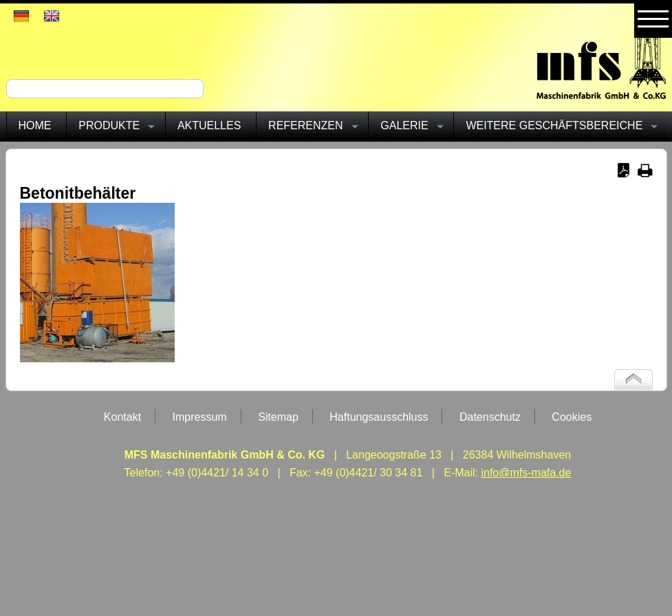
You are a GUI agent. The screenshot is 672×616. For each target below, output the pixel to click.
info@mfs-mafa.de (526, 473)
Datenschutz (490, 417)
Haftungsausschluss (379, 417)
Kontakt (122, 417)
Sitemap (278, 417)
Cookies (572, 417)
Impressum (200, 417)
